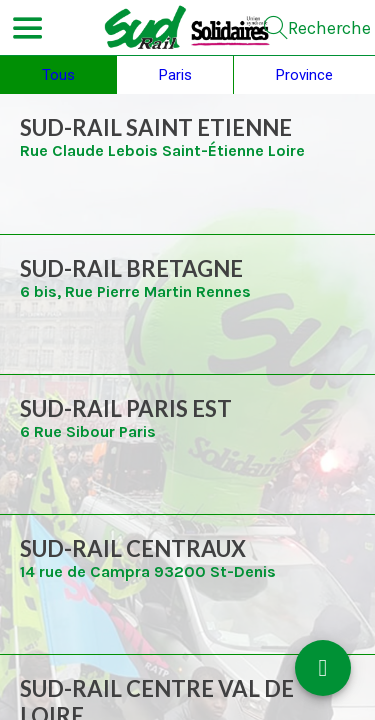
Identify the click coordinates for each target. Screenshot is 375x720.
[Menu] (28, 28)
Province (304, 75)
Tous (58, 75)
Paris (175, 75)
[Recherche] (317, 28)
